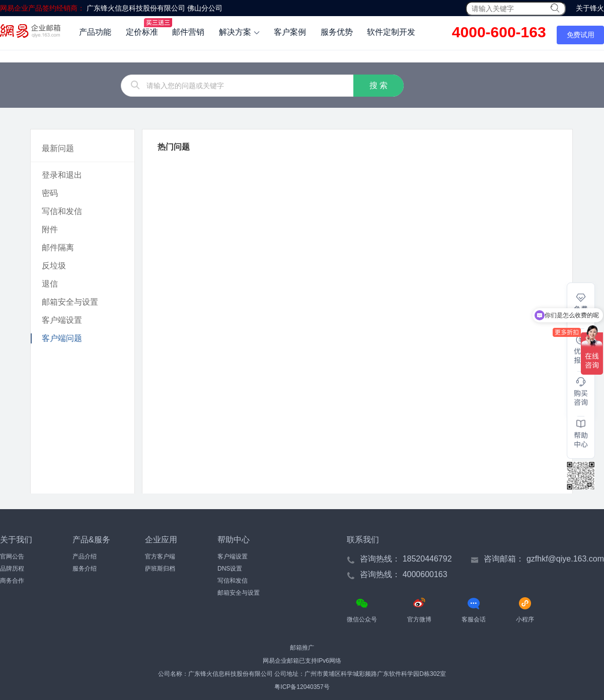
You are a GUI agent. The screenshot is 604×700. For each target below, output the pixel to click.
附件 (50, 229)
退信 (50, 284)
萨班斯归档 (160, 569)
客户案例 (290, 32)
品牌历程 (12, 569)
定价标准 (142, 32)
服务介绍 (85, 569)
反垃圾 (54, 266)
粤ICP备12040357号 (302, 687)
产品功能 (95, 32)
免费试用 (581, 35)
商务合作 (12, 581)
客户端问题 (62, 338)
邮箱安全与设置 (70, 302)
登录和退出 (62, 175)
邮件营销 (188, 32)
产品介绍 (85, 556)
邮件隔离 (58, 248)
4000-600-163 (499, 32)
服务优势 (337, 32)
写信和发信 (62, 211)
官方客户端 (160, 556)
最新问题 (58, 148)
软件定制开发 (391, 32)
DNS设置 (230, 569)
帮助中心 (234, 540)
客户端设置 (62, 320)
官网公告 (12, 556)
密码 (50, 193)
